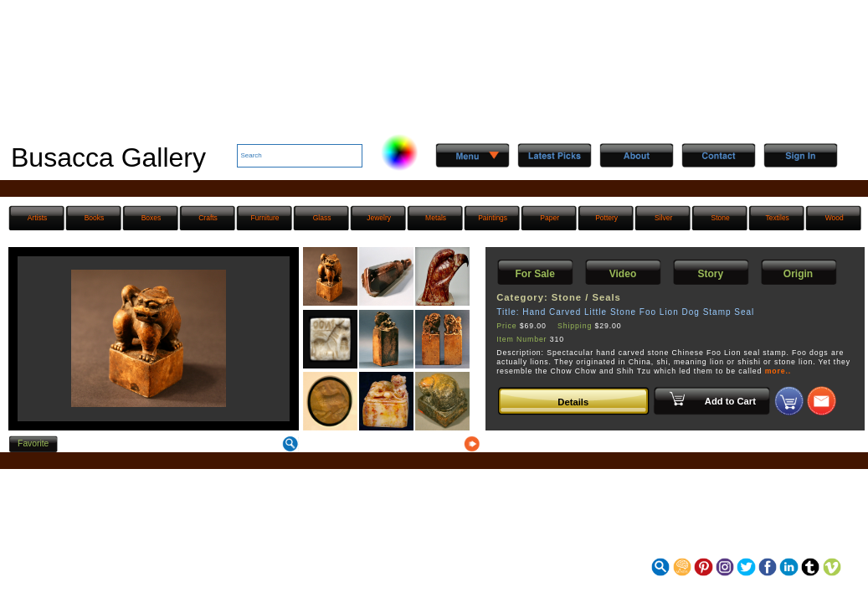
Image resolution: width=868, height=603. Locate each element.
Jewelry (379, 218)
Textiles (778, 218)
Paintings (493, 218)
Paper (550, 218)
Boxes (152, 218)
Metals (436, 218)
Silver (663, 218)
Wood (835, 218)
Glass (322, 218)
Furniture (265, 218)
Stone (721, 218)
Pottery (606, 218)
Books (95, 218)
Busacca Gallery (108, 157)
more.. (778, 371)
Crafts (208, 218)
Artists (38, 218)
